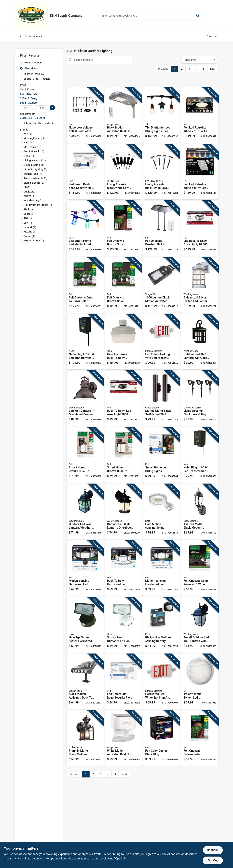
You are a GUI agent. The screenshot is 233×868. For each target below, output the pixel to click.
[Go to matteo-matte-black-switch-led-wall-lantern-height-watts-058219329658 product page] (162, 398)
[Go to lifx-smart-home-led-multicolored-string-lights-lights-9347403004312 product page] (85, 228)
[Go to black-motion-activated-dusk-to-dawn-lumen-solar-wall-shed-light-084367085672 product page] (85, 682)
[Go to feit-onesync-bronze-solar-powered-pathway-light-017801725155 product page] (200, 738)
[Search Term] (150, 16)
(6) (35, 169)
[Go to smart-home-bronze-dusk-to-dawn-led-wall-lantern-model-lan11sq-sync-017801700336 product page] (123, 455)
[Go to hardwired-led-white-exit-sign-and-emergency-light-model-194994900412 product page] (162, 682)
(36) (35, 138)
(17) (29, 143)
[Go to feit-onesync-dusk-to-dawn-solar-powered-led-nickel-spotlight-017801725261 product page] (85, 285)
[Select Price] (52, 108)
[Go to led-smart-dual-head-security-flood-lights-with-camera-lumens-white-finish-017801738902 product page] (85, 172)
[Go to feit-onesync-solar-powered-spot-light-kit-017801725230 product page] (200, 568)
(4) (33, 174)
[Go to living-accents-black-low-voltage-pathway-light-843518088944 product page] (200, 398)
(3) (35, 178)
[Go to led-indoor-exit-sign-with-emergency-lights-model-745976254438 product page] (162, 342)
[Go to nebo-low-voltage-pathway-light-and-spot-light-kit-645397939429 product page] (85, 115)
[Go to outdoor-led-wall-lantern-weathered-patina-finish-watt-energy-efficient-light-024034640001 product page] (85, 512)
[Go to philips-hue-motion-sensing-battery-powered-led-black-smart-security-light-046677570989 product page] (162, 625)
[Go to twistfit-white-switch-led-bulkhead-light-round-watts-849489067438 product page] (200, 682)
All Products (31, 69)
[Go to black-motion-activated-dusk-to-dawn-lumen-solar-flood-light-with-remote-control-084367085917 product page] (123, 115)
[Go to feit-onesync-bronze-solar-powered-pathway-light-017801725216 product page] (123, 228)
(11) (29, 156)
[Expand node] (21, 123)
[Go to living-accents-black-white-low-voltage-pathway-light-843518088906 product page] (123, 172)
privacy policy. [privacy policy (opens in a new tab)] (21, 858)
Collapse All (26, 118)
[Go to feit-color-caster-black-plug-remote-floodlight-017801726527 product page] (162, 738)
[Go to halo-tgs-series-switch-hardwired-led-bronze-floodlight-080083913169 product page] (85, 625)
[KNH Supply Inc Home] (31, 16)
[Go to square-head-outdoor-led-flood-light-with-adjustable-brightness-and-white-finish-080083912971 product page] (123, 625)
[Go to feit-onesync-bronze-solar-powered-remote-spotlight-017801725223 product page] (123, 285)
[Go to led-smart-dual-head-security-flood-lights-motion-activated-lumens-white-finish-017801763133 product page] (123, 682)
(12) (34, 151)
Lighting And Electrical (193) (39, 123)
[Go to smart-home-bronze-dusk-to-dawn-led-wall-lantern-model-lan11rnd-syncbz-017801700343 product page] (85, 455)
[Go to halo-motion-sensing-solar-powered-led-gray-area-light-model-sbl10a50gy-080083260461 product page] (162, 512)
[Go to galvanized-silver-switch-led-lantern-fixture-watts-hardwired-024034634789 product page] (200, 285)
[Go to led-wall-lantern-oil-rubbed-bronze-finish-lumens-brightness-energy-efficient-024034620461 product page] (85, 398)
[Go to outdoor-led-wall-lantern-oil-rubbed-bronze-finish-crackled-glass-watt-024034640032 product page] (123, 512)
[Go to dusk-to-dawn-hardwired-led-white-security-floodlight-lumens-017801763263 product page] (123, 568)
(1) (29, 196)
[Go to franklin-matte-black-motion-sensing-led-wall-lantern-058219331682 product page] (85, 738)
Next (213, 69)
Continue (213, 850)
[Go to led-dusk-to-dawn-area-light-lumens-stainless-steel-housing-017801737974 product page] (200, 228)
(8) (34, 165)
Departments (32, 36)
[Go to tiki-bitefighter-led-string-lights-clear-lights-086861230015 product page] (162, 115)
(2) (34, 183)
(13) (32, 147)
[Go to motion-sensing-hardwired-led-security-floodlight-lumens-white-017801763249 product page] (162, 568)
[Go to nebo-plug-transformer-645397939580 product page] (85, 342)
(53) (29, 134)
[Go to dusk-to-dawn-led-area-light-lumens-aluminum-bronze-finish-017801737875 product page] (123, 398)
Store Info (213, 36)
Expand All (40, 118)
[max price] (42, 108)
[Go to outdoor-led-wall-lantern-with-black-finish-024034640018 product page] (200, 625)
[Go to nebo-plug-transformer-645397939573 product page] (200, 455)
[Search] (198, 15)
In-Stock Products (34, 74)
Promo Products (33, 63)
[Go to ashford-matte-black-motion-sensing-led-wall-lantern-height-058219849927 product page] (200, 512)
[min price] (26, 108)
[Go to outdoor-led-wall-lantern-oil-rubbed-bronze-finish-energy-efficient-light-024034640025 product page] (200, 342)
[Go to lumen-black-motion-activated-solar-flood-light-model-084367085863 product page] (162, 285)
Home (18, 36)
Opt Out (213, 860)
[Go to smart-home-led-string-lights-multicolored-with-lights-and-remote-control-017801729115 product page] (162, 455)
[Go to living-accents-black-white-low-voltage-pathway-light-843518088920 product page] (162, 172)
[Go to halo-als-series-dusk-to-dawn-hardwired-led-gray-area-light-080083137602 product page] (123, 342)
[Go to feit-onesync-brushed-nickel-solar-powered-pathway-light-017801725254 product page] (162, 228)
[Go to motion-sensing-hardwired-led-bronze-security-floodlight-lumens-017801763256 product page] (85, 568)
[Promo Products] (21, 62)
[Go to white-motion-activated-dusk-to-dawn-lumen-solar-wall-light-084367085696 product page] (123, 738)
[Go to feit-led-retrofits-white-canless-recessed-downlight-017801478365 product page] (200, 172)
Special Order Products (37, 79)
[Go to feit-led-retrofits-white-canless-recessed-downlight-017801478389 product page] (200, 115)
